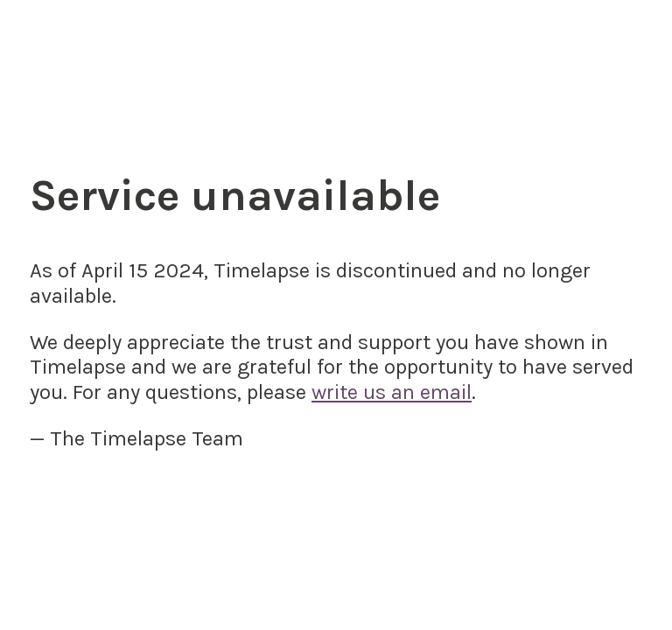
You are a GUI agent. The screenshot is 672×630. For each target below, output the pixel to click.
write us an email (392, 392)
